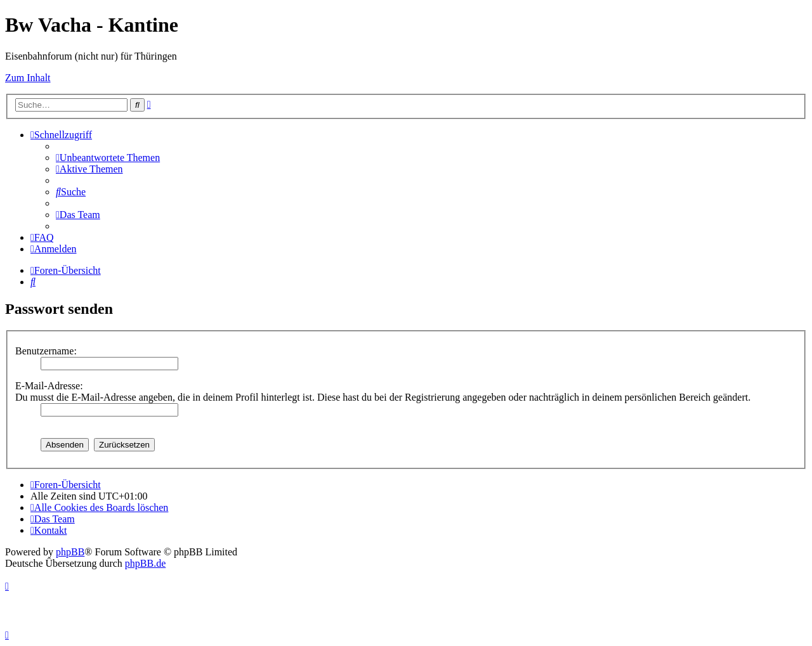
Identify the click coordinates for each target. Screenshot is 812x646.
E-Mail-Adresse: (49, 386)
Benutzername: (46, 351)
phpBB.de (145, 563)
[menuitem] (108, 158)
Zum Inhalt (28, 78)
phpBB (70, 552)
